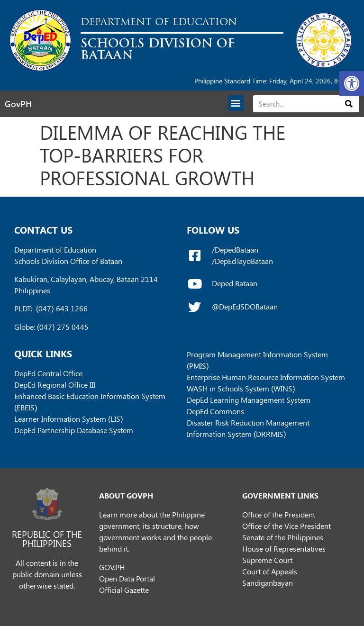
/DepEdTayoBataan (242, 261)
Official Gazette (124, 590)
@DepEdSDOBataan (245, 306)
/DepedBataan (235, 249)
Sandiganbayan (268, 583)
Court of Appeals (270, 571)
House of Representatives (284, 549)
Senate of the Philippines (283, 537)
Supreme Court (267, 560)
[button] (352, 83)
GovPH (18, 104)
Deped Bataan (235, 283)
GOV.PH (112, 567)
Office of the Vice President (287, 526)
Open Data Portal (127, 578)
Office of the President (279, 514)
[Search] (349, 104)
